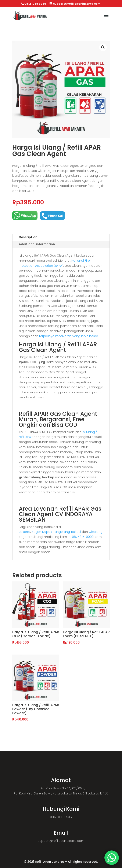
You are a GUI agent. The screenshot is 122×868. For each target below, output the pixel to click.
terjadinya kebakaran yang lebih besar (69, 336)
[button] (103, 47)
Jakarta (25, 532)
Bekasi (76, 532)
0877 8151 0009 (83, 537)
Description (28, 237)
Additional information (37, 244)
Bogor (36, 532)
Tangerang (62, 532)
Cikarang (96, 532)
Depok (47, 532)
